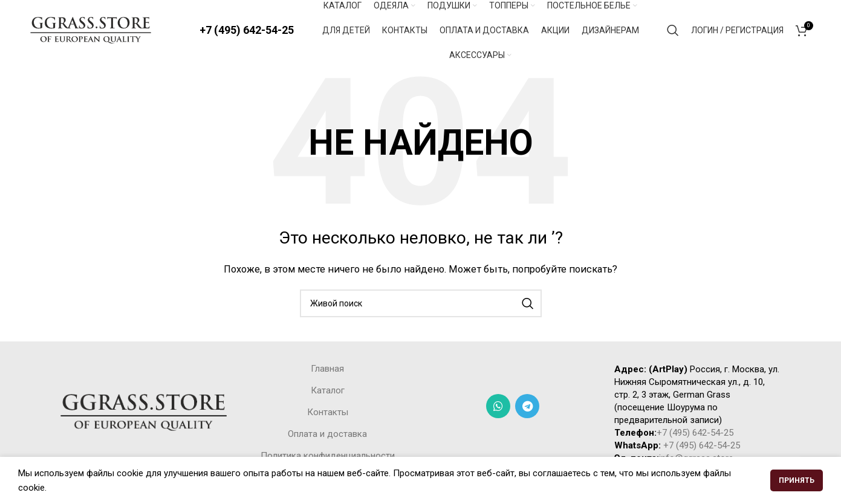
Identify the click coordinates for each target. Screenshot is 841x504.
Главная (327, 369)
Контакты (328, 412)
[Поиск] (673, 30)
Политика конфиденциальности (328, 456)
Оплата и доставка (327, 434)
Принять (797, 480)
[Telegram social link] (527, 406)
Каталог (328, 390)
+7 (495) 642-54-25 (247, 30)
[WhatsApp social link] (498, 406)
